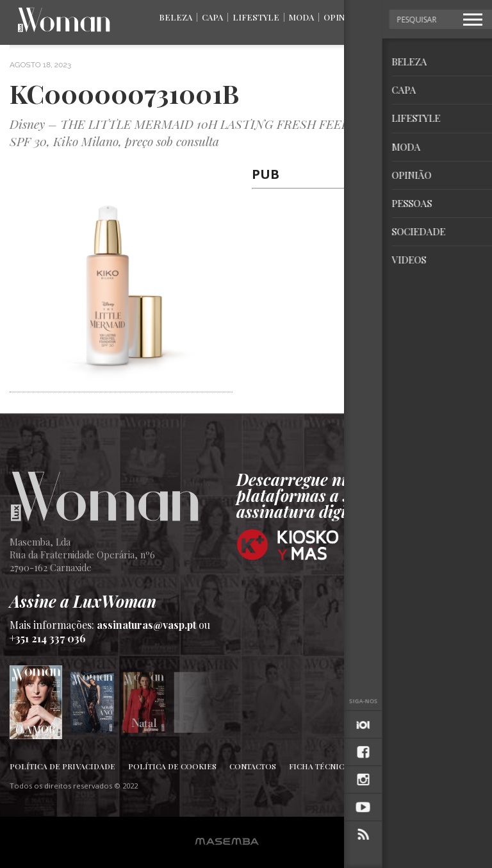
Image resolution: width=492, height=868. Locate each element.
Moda (301, 17)
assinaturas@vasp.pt (146, 625)
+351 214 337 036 (48, 638)
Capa (212, 17)
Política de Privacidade (62, 766)
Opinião (341, 17)
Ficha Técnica (319, 766)
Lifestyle (256, 17)
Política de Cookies (172, 766)
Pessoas (388, 17)
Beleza (176, 17)
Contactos (253, 766)
